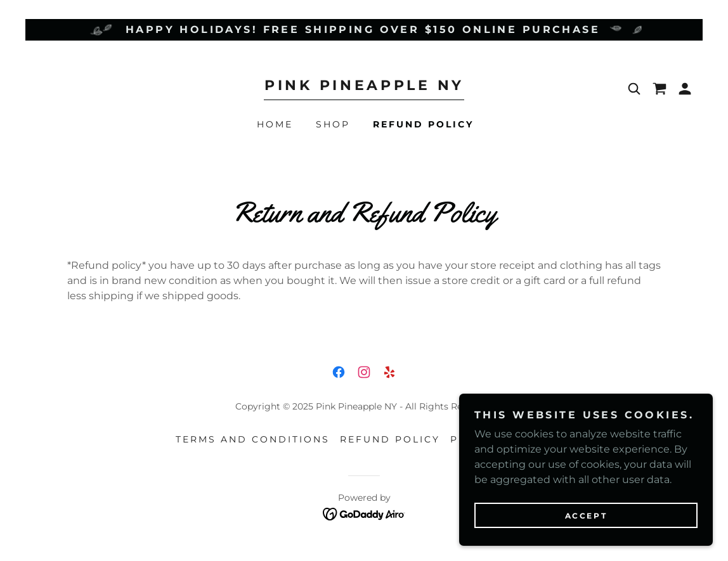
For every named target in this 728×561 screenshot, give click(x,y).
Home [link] (275, 124)
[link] (364, 87)
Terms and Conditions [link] (253, 439)
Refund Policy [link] (423, 124)
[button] (685, 89)
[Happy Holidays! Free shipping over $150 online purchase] (364, 30)
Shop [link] (333, 124)
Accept (586, 516)
